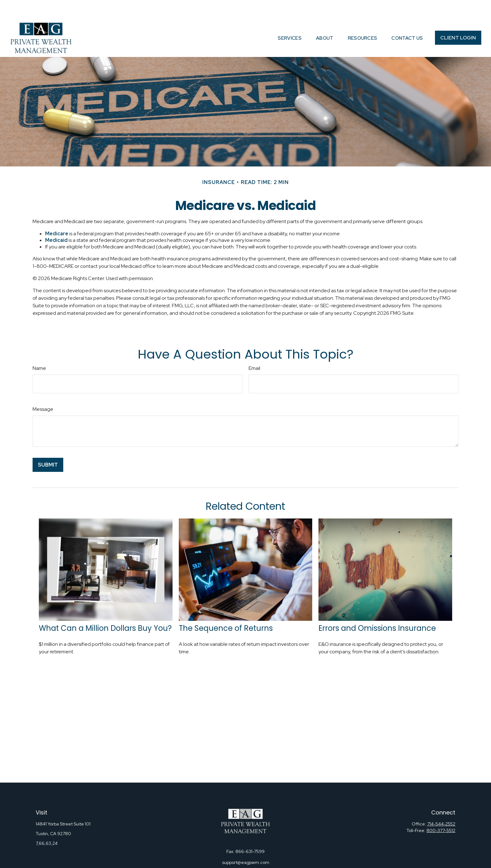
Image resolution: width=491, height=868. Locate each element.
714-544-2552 (441, 805)
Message (43, 390)
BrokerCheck (309, 862)
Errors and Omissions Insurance (377, 609)
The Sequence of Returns (226, 609)
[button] (290, 19)
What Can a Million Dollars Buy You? (105, 609)
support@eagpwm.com (246, 844)
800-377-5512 (441, 812)
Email (254, 349)
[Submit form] (48, 446)
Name (39, 349)
